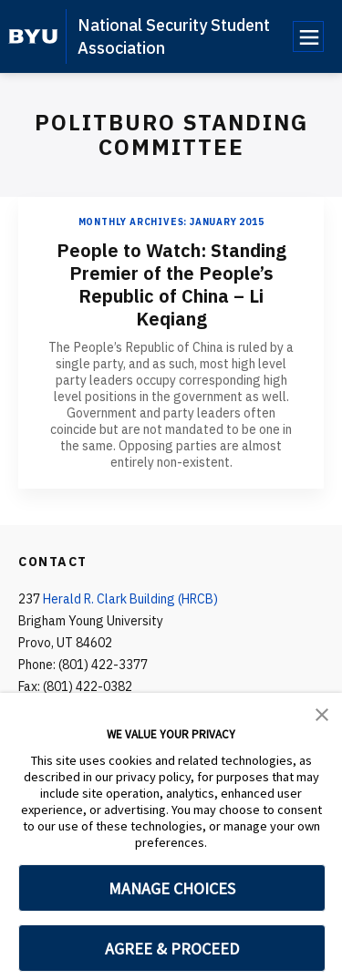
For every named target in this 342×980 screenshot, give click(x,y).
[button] (322, 713)
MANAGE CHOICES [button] (172, 888)
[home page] (33, 36)
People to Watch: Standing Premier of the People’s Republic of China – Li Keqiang (171, 284)
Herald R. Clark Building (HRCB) (130, 599)
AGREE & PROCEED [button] (172, 949)
